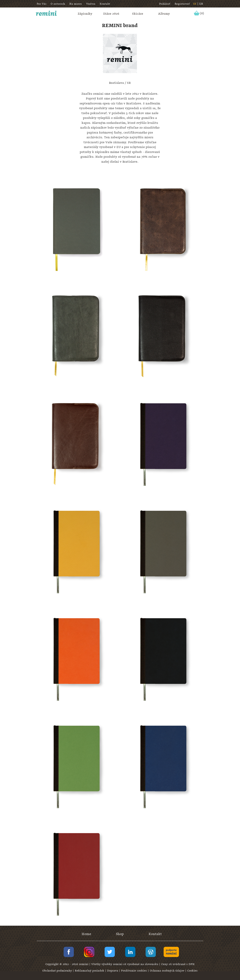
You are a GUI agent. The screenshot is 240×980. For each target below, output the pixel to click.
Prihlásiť (165, 4)
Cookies (192, 971)
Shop (120, 934)
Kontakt (105, 4)
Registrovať (182, 4)
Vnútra (91, 4)
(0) (202, 13)
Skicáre (138, 14)
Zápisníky (85, 14)
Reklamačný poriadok (90, 971)
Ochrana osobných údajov (168, 971)
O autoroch (58, 4)
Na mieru (76, 4)
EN (201, 4)
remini (46, 13)
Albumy (164, 14)
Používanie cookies (134, 971)
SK (195, 4)
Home (86, 934)
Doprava (113, 971)
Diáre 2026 (111, 14)
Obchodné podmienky (58, 971)
